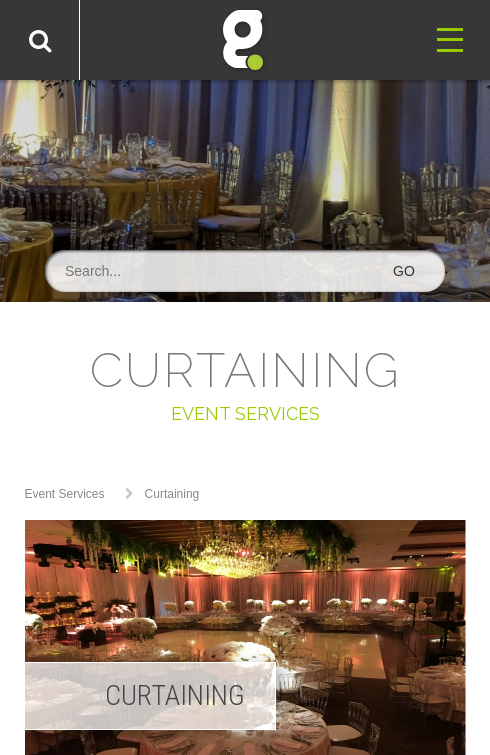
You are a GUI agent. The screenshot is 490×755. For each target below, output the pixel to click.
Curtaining (172, 494)
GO (404, 271)
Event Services (65, 494)
